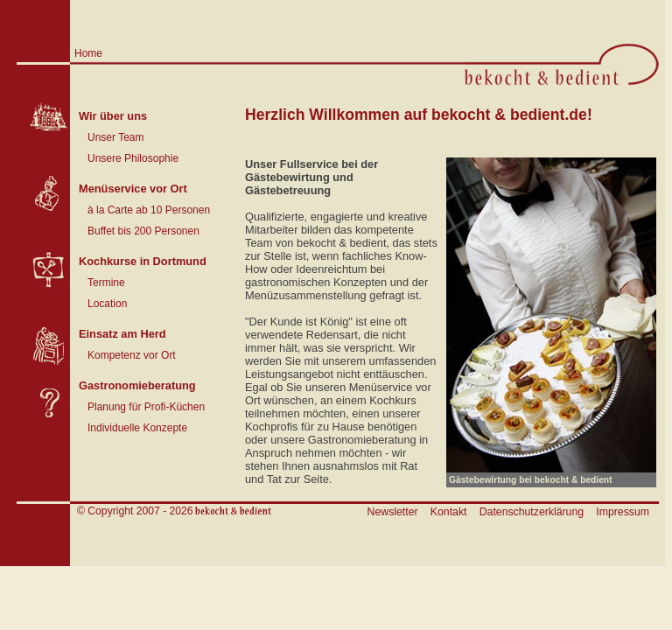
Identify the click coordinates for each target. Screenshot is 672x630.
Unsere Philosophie (133, 158)
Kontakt (449, 512)
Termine (106, 283)
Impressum (623, 512)
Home (88, 53)
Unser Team (115, 137)
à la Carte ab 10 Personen (149, 210)
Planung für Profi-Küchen (146, 407)
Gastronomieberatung (137, 385)
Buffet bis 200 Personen (143, 231)
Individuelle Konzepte (137, 428)
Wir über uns (113, 116)
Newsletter (393, 512)
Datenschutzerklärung (532, 512)
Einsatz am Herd (122, 334)
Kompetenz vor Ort (132, 355)
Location (107, 304)
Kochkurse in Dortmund (143, 261)
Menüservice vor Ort (133, 189)
